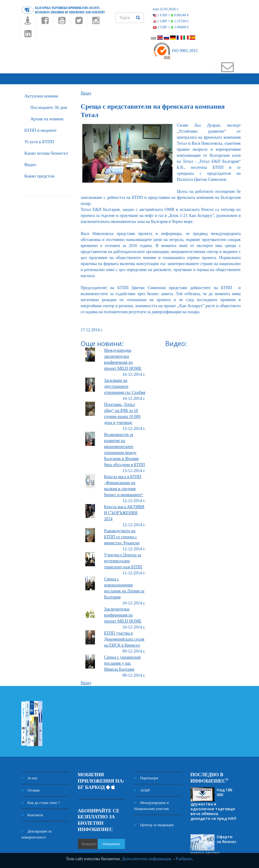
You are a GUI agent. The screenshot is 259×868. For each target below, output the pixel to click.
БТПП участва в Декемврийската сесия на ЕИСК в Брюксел (124, 635)
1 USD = (171, 15)
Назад (86, 88)
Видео (30, 160)
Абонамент (111, 839)
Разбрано (184, 859)
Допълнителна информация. (147, 859)
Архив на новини (47, 114)
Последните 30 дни (49, 103)
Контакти (32, 810)
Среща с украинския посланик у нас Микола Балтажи (122, 659)
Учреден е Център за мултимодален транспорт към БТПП (123, 556)
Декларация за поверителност (36, 830)
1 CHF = (171, 27)
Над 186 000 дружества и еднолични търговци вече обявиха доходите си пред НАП (213, 799)
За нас (29, 773)
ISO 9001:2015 (175, 51)
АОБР (142, 786)
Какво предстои (39, 171)
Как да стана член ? (41, 798)
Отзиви (30, 786)
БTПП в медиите (40, 125)
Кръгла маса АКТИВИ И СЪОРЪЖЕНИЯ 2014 (124, 508)
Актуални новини (41, 91)
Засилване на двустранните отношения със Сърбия (125, 382)
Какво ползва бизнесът (46, 148)
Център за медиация (154, 820)
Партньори (146, 773)
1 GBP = (171, 21)
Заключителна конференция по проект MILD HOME (123, 611)
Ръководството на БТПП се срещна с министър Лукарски (122, 532)
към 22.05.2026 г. (166, 9)
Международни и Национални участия (151, 801)
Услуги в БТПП (39, 137)
